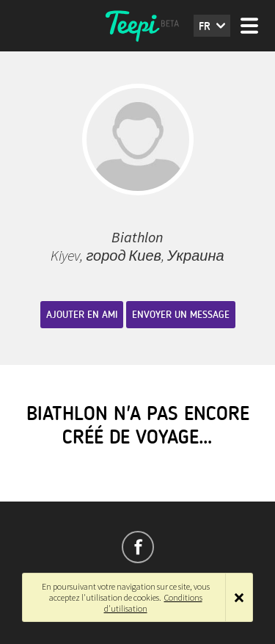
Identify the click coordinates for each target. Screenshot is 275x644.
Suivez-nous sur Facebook (138, 547)
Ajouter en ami (82, 315)
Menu (249, 26)
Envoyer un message (181, 315)
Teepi (138, 26)
